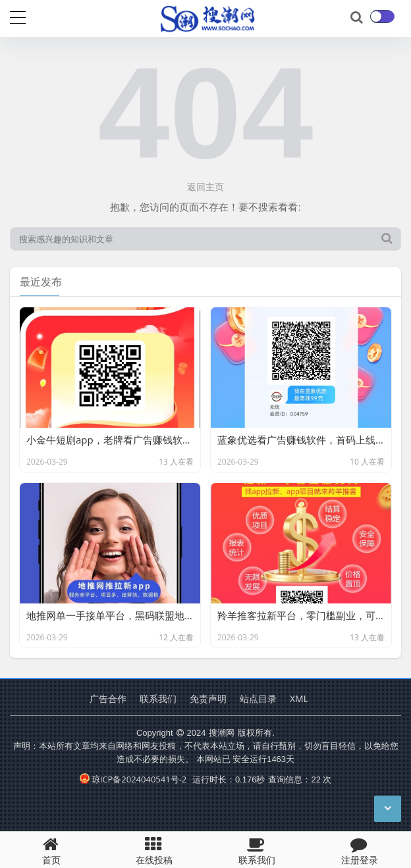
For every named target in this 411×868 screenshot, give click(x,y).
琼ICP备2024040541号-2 (133, 779)
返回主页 (205, 187)
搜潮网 (222, 732)
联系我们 (158, 699)
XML (299, 699)
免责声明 (208, 699)
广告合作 (108, 699)
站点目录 (258, 699)
